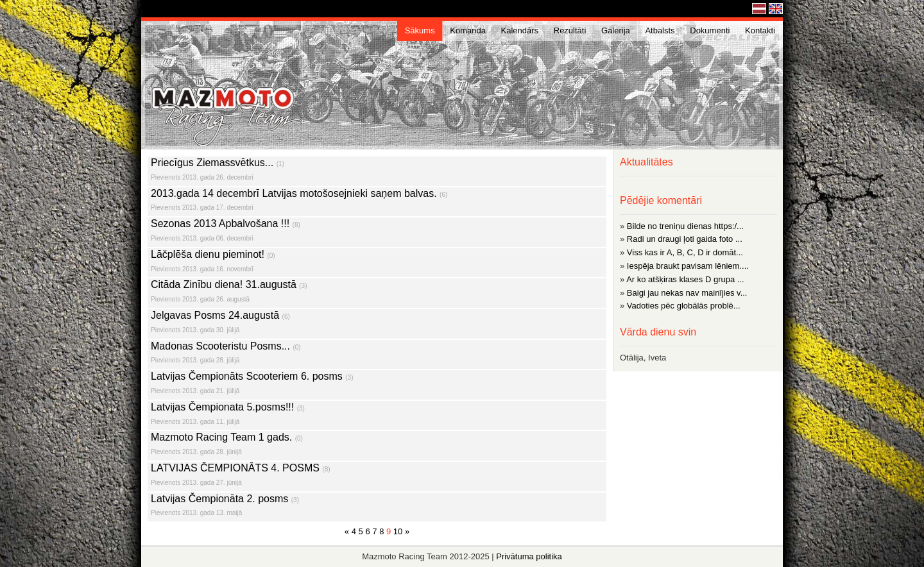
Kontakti (760, 30)
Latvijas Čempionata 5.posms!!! (377, 415)
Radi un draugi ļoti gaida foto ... (685, 239)
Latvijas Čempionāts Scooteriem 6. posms (377, 385)
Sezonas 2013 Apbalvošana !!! (377, 232)
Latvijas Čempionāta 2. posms (377, 507)
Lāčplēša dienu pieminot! (377, 263)
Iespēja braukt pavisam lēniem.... (688, 266)
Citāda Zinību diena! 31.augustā (377, 293)
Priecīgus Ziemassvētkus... (377, 171)
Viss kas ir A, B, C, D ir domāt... (685, 252)
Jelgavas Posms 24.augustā (377, 324)
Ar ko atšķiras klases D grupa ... (685, 279)
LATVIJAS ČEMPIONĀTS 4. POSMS (377, 476)
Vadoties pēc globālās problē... (684, 306)
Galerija (616, 30)
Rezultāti (570, 30)
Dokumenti (710, 30)
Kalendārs (520, 30)
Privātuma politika (529, 556)
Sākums (420, 30)
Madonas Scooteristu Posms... (377, 354)
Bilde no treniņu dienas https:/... (685, 226)
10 (398, 531)
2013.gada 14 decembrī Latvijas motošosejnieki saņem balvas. (377, 202)
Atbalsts (660, 30)
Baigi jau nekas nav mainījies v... (687, 293)
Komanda (468, 30)
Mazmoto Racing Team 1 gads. (377, 445)
